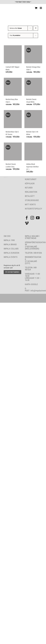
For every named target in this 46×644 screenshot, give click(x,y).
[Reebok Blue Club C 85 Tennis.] (13, 119)
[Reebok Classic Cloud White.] (33, 87)
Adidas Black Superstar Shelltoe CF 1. (32, 167)
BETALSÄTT (30, 196)
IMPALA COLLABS (11, 249)
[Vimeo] (27, 223)
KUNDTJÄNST (31, 179)
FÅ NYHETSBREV (12, 272)
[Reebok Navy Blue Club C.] (13, 87)
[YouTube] (38, 218)
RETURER (29, 188)
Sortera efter (16, 28)
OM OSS (7, 236)
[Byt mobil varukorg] (36, 8)
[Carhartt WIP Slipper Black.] (13, 54)
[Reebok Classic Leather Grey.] (13, 152)
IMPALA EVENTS (11, 257)
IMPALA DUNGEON (11, 253)
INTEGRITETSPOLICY (33, 209)
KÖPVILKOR (30, 183)
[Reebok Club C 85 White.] (33, 119)
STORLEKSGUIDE (32, 200)
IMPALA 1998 (9, 240)
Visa (15, 35)
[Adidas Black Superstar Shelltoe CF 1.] (33, 152)
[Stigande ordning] (36, 28)
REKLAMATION (31, 192)
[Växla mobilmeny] (41, 8)
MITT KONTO (30, 204)
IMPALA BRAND (10, 244)
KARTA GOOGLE (31, 284)
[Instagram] (32, 218)
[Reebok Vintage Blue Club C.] (33, 54)
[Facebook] (27, 218)
